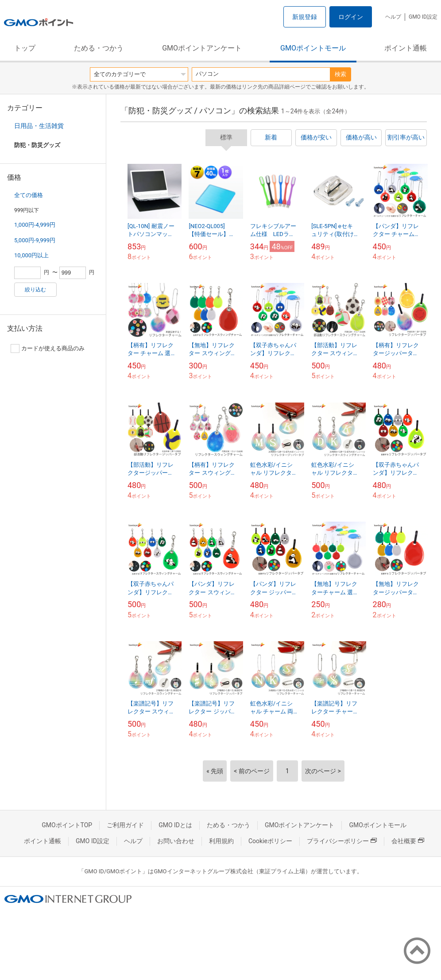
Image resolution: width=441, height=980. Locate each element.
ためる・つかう (99, 48)
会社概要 (408, 841)
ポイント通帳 (406, 48)
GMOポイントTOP (67, 825)
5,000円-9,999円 (35, 240)
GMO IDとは (175, 825)
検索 (340, 74)
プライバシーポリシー (342, 841)
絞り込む (35, 290)
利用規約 (221, 841)
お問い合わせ (176, 841)
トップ (25, 48)
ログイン (351, 17)
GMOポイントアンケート (202, 48)
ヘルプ (393, 17)
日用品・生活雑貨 (39, 126)
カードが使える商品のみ (48, 349)
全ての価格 (29, 195)
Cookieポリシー (270, 841)
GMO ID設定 (423, 17)
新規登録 (305, 17)
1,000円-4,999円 (35, 225)
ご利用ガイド (125, 825)
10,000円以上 (31, 255)
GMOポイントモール (313, 48)
